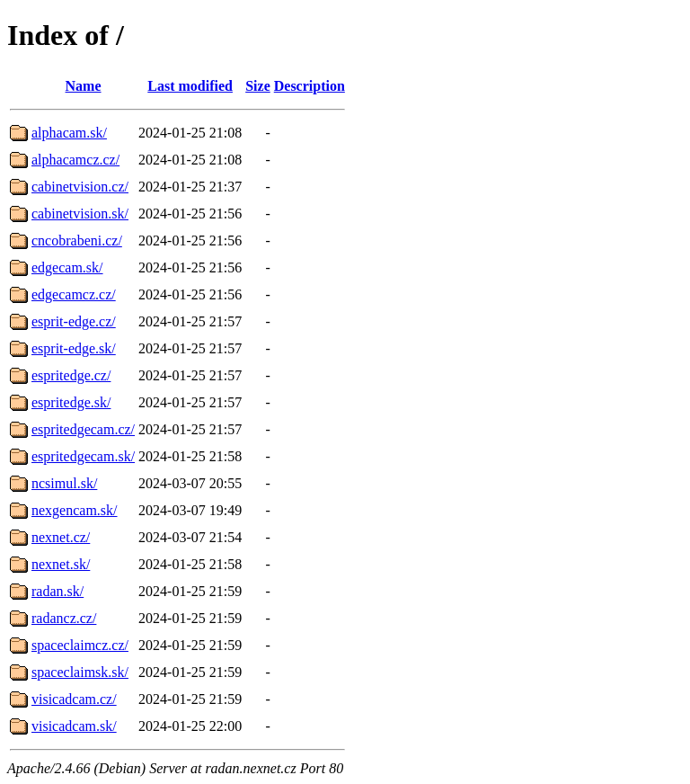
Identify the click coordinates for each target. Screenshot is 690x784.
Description (310, 86)
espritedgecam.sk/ (83, 456)
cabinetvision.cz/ (80, 187)
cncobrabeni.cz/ (77, 241)
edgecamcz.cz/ (74, 294)
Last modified (190, 86)
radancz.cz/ (64, 618)
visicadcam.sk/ (74, 726)
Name (84, 86)
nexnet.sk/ (61, 564)
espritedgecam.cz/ (83, 429)
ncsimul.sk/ (64, 483)
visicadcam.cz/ (74, 699)
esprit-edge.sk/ (74, 348)
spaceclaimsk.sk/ (80, 672)
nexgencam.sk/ (75, 510)
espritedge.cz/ (71, 375)
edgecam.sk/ (67, 267)
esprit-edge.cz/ (74, 321)
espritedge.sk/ (71, 402)
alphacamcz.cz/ (75, 160)
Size (258, 86)
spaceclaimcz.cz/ (80, 645)
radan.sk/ (57, 591)
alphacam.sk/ (69, 133)
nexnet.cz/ (61, 537)
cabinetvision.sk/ (80, 214)
